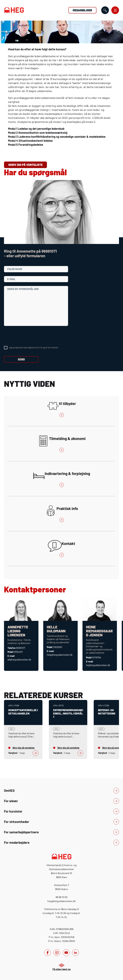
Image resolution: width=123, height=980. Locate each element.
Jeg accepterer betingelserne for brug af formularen (33, 347)
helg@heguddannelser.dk (60, 655)
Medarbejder (82, 10)
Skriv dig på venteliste (25, 165)
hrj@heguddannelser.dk (98, 665)
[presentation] (28, 336)
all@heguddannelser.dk (19, 660)
